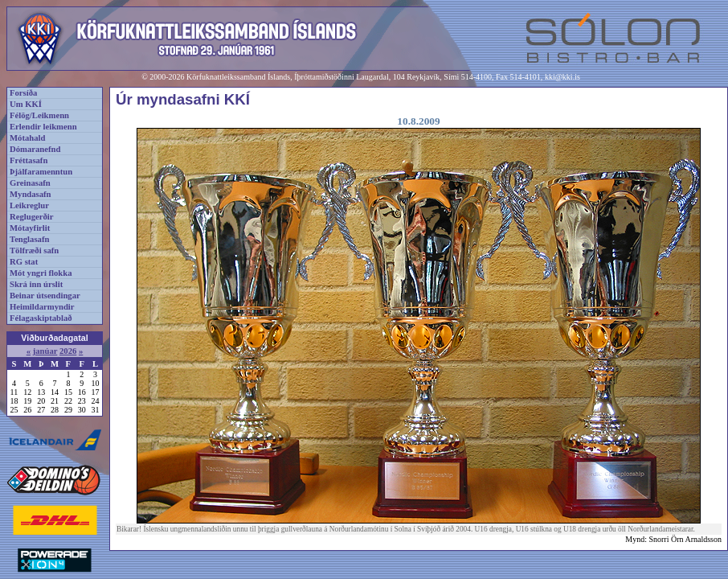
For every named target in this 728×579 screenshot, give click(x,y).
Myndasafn (31, 194)
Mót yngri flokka (41, 273)
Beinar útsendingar (45, 296)
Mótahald (27, 138)
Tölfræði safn (34, 250)
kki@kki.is (562, 77)
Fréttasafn (29, 160)
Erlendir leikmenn (43, 127)
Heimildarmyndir (42, 307)
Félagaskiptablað (41, 318)
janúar (45, 351)
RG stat (24, 262)
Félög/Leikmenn (39, 115)
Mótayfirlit (30, 228)
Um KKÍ (26, 104)
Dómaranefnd (35, 149)
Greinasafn (30, 183)
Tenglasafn (29, 239)
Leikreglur (29, 205)
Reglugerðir (31, 217)
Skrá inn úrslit (36, 284)
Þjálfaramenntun (41, 172)
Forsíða (23, 93)
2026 (68, 351)
